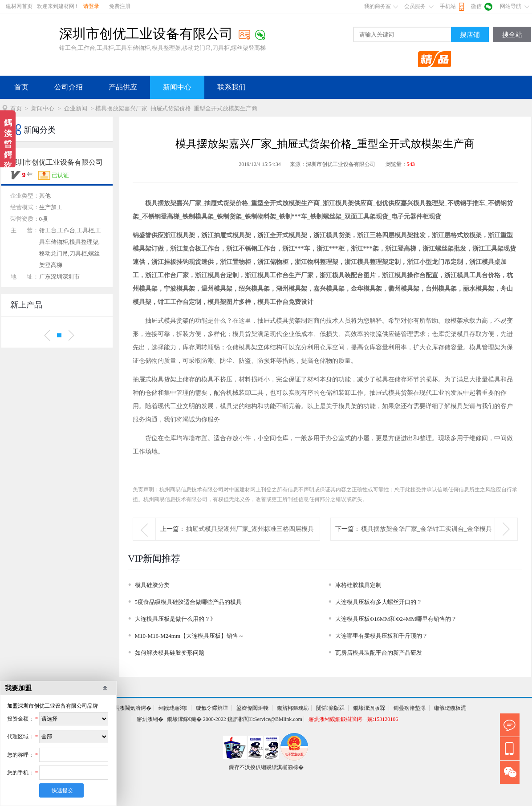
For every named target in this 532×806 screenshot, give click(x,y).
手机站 (448, 6)
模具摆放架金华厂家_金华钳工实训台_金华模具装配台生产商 (426, 540)
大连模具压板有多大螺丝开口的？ (379, 602)
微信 (476, 6)
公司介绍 (69, 87)
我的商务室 (378, 6)
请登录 (91, 6)
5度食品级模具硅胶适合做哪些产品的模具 (189, 602)
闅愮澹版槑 (330, 708)
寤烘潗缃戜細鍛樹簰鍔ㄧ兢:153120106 (353, 719)
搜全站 (512, 35)
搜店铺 (470, 35)
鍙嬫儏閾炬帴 (252, 708)
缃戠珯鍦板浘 (450, 708)
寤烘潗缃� (150, 719)
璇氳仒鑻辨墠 (212, 708)
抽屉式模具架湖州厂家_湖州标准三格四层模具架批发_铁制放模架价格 (250, 540)
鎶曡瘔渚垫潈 (410, 708)
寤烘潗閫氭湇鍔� (130, 708)
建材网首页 (19, 6)
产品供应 (123, 87)
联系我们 (231, 87)
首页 (21, 87)
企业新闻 (76, 108)
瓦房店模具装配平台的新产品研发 (379, 653)
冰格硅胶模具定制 (358, 585)
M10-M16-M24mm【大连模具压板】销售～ (190, 636)
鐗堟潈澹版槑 (369, 708)
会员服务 (415, 6)
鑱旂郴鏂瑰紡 (293, 708)
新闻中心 (177, 87)
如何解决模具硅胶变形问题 (170, 653)
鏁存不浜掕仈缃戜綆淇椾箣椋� (266, 767)
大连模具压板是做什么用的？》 (175, 619)
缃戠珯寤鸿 (173, 708)
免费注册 (120, 6)
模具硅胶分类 (152, 585)
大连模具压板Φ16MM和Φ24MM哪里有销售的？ (396, 619)
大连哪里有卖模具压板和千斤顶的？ (382, 636)
